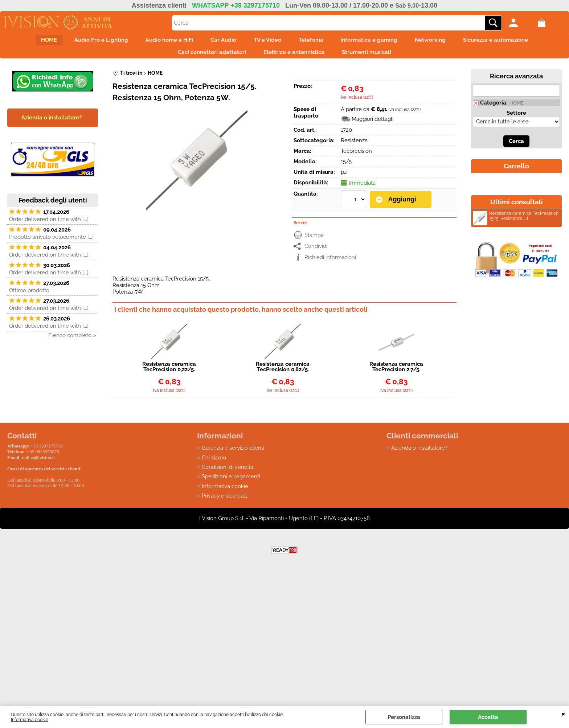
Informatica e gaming (378, 41)
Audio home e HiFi (160, 41)
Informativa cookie (30, 720)
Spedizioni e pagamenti (231, 482)
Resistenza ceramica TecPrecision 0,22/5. (169, 372)
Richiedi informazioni (330, 262)
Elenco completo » (72, 341)
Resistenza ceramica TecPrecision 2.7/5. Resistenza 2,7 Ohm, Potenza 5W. (396, 372)
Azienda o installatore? (419, 453)
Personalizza (404, 717)
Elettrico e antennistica (294, 57)
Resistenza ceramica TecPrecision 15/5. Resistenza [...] (516, 223)
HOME (31, 41)
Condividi (316, 251)
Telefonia (315, 41)
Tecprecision (356, 157)
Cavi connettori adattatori (208, 57)
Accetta (488, 717)
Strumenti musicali (371, 57)
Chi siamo (214, 463)
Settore (516, 119)
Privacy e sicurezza (225, 501)
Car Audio (219, 41)
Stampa (314, 240)
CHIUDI (563, 713)
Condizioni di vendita (228, 473)
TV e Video (267, 41)
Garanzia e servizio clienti (233, 453)
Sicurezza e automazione (513, 41)
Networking (444, 41)
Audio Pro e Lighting (88, 41)
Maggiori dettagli (372, 125)
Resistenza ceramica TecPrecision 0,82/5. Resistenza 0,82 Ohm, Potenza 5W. (283, 372)
